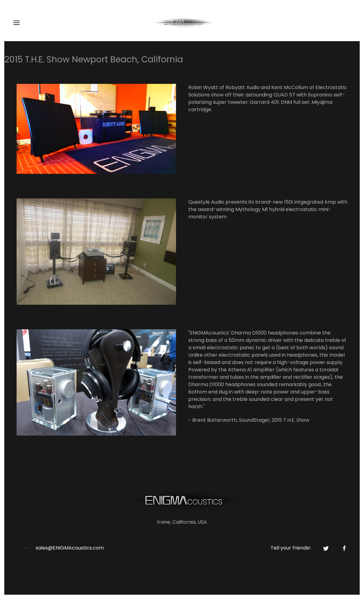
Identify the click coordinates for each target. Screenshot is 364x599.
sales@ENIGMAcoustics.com (70, 548)
